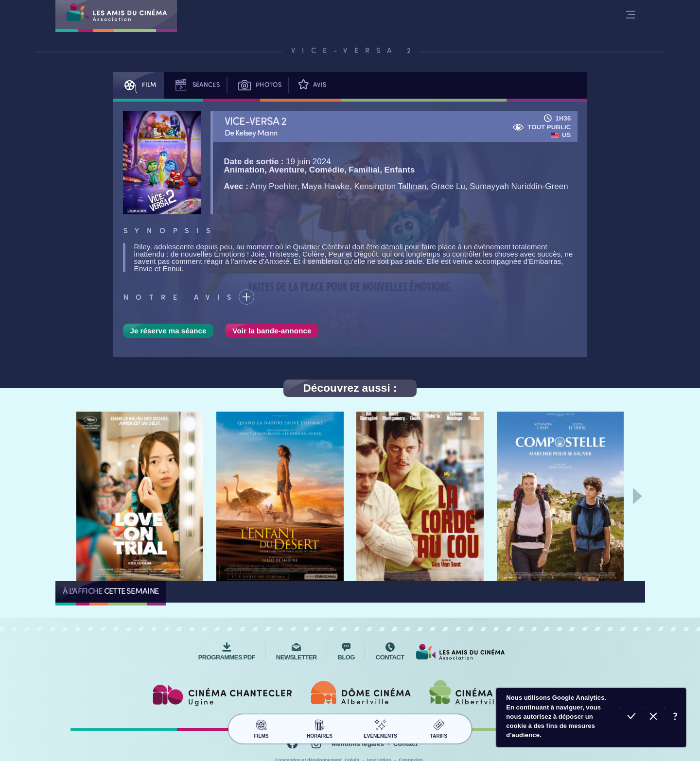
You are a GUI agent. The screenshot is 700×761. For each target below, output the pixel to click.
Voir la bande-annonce (272, 331)
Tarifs (439, 722)
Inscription (379, 755)
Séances (195, 85)
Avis (311, 85)
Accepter (631, 718)
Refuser (653, 718)
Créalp (352, 755)
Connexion (411, 755)
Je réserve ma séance (168, 331)
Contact (405, 739)
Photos (258, 85)
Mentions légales (358, 739)
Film (139, 85)
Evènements (380, 722)
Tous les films (192, 592)
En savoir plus (675, 718)
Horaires (320, 722)
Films (261, 722)
